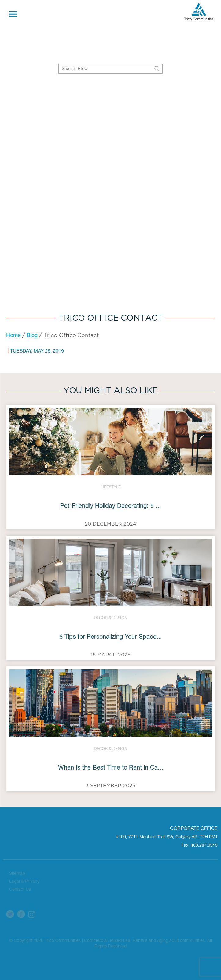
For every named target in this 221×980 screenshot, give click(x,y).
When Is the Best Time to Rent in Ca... (111, 768)
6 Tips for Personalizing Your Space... (111, 637)
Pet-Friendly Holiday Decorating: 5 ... (111, 507)
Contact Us (20, 890)
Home (13, 336)
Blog (32, 336)
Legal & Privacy (24, 882)
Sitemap (17, 874)
